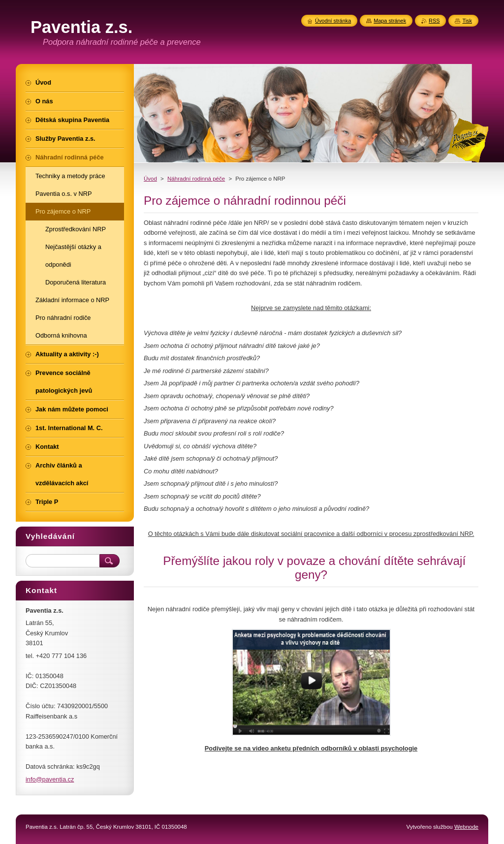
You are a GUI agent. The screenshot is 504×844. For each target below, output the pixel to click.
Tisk (467, 21)
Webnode (466, 827)
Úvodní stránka (333, 21)
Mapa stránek (390, 21)
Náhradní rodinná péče (196, 179)
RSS (434, 21)
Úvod (150, 179)
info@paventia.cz (50, 779)
